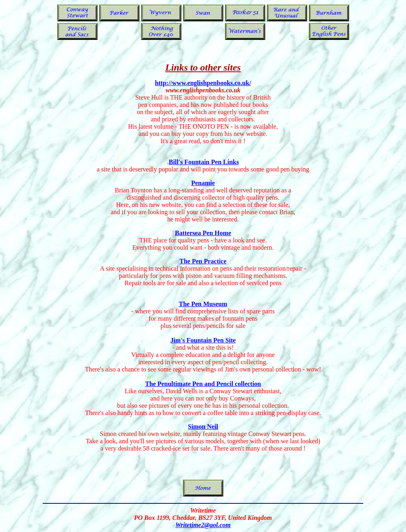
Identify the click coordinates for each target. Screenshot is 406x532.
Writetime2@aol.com (203, 525)
